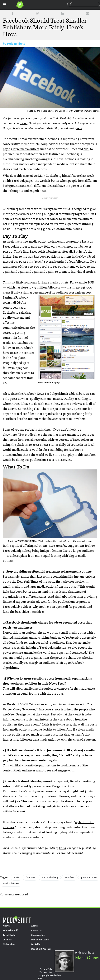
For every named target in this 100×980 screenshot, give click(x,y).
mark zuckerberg (50, 877)
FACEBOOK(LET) (26, 541)
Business (7, 940)
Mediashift (20, 5)
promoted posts (89, 877)
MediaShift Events (40, 940)
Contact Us (37, 930)
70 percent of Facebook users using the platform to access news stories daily (48, 442)
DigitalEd (36, 944)
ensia (16, 877)
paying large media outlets (21, 149)
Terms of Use (46, 972)
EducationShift (11, 930)
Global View (9, 944)
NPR (86, 149)
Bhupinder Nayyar (45, 111)
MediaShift (17, 919)
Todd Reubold (16, 44)
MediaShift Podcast (41, 949)
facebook (30, 877)
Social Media (9, 935)
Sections (4, 4)
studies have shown (38, 434)
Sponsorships (38, 935)
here (79, 128)
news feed (69, 877)
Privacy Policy (47, 969)
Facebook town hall (16, 300)
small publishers (11, 883)
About (34, 926)
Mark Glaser (88, 957)
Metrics (7, 926)
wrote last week (83, 175)
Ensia (24, 123)
